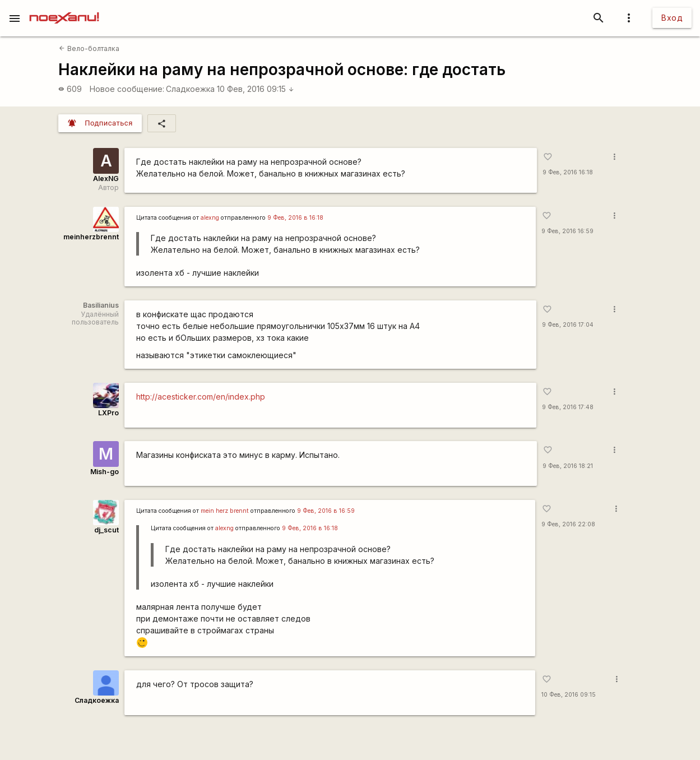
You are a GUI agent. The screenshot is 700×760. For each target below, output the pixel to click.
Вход (672, 18)
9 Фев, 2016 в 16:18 (295, 218)
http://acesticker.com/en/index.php (201, 397)
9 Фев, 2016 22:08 (568, 524)
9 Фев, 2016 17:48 (568, 407)
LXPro (108, 413)
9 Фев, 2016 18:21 (568, 466)
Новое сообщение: (127, 89)
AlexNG (106, 179)
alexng (210, 218)
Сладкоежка (190, 89)
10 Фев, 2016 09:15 (256, 89)
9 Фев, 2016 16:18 (568, 172)
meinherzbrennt (91, 237)
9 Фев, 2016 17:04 (568, 325)
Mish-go (105, 472)
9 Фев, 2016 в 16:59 (326, 511)
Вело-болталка (89, 48)
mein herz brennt (225, 511)
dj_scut (106, 530)
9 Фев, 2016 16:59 (567, 231)
